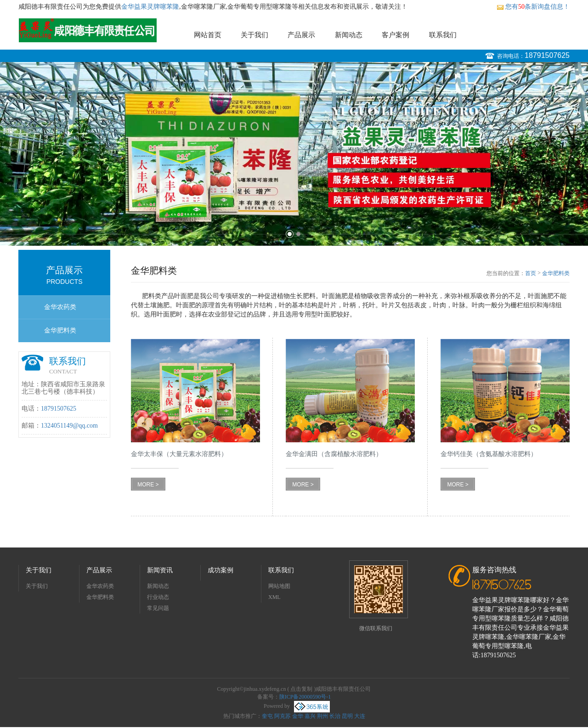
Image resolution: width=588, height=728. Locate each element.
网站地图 (279, 586)
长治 (335, 716)
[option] (294, 154)
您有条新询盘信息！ (533, 7)
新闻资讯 (160, 570)
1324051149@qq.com (69, 426)
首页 (531, 273)
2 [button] (298, 234)
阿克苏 (283, 716)
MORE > (148, 485)
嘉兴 (310, 716)
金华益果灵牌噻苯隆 (150, 7)
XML (274, 597)
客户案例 (396, 35)
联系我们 (443, 35)
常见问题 (158, 608)
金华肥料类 (60, 330)
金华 (298, 716)
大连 (360, 716)
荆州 (322, 716)
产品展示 (301, 35)
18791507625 (547, 55)
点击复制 (301, 689)
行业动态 (158, 597)
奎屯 (267, 716)
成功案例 (220, 570)
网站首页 (208, 35)
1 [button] (290, 234)
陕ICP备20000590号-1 (305, 697)
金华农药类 (60, 307)
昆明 (347, 716)
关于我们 (254, 35)
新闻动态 (349, 35)
